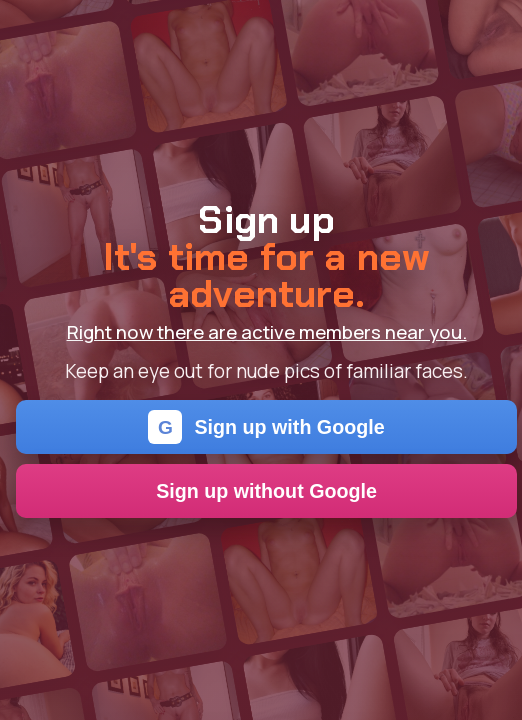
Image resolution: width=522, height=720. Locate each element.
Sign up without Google (266, 491)
